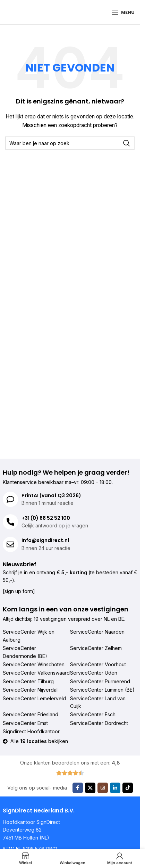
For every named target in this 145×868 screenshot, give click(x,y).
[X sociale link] (90, 788)
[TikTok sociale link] (128, 788)
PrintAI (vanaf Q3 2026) (51, 495)
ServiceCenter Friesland (31, 714)
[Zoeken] (70, 143)
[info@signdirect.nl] (10, 544)
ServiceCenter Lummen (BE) (102, 690)
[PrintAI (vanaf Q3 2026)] (10, 499)
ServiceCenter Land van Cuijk (98, 702)
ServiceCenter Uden (94, 673)
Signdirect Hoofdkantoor (31, 731)
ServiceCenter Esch (93, 714)
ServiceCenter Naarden (97, 632)
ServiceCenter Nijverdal (30, 690)
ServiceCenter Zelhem (96, 648)
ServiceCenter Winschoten (34, 664)
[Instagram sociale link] (103, 788)
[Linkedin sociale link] (115, 788)
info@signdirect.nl (45, 540)
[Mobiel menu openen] (123, 12)
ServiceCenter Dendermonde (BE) (25, 652)
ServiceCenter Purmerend (100, 681)
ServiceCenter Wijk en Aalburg (29, 636)
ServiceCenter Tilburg (28, 681)
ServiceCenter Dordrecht (99, 723)
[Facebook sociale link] (78, 788)
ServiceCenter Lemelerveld (34, 698)
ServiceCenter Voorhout (98, 664)
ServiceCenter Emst (25, 723)
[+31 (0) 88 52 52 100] (10, 522)
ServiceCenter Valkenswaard (36, 673)
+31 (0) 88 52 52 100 (46, 518)
